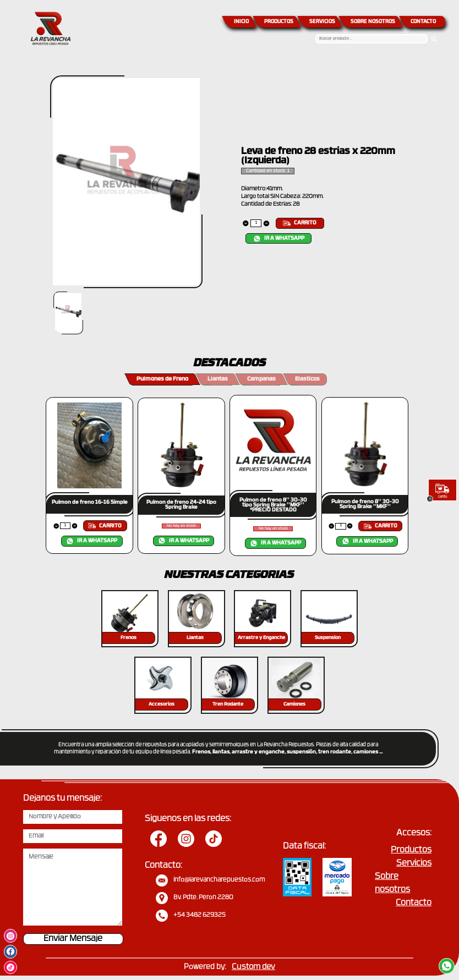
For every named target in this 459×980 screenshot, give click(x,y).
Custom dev (253, 967)
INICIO (241, 22)
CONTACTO (423, 22)
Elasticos (307, 379)
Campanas (261, 379)
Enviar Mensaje (73, 939)
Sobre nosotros (392, 883)
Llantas (218, 379)
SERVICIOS (322, 22)
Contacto (414, 903)
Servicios (414, 864)
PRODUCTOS (279, 22)
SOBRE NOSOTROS (373, 22)
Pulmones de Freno (162, 379)
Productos (411, 850)
